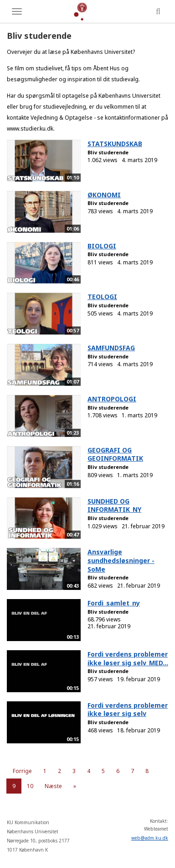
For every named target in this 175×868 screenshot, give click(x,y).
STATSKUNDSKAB (115, 144)
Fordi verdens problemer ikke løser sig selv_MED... (128, 658)
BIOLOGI (102, 246)
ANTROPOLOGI (112, 399)
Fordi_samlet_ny (114, 603)
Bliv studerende (108, 152)
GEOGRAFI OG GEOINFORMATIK (115, 454)
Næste (53, 786)
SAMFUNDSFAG (111, 348)
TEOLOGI (102, 297)
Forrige (22, 771)
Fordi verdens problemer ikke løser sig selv (128, 710)
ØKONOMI (104, 195)
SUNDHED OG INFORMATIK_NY (114, 505)
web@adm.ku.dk (150, 838)
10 (30, 786)
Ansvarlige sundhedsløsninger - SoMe (121, 560)
